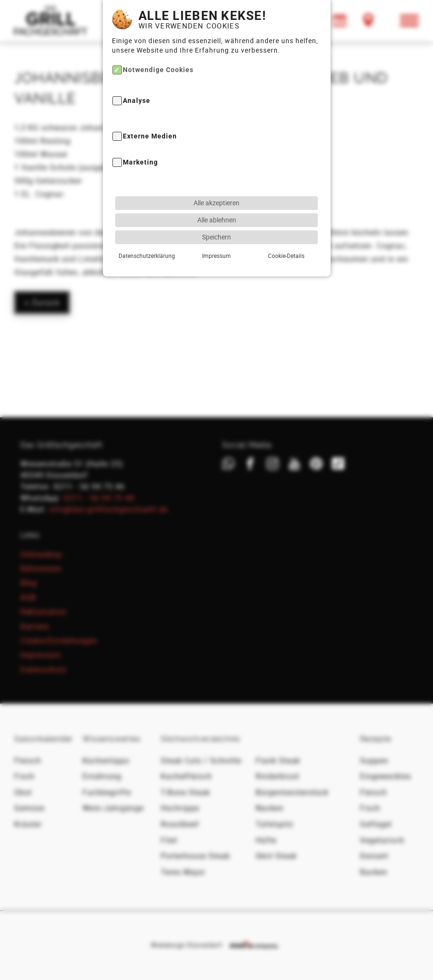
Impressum (216, 254)
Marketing (140, 160)
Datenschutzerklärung (147, 254)
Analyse (137, 99)
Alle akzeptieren (216, 201)
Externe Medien (150, 134)
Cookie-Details (286, 254)
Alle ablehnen (217, 218)
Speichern (216, 235)
